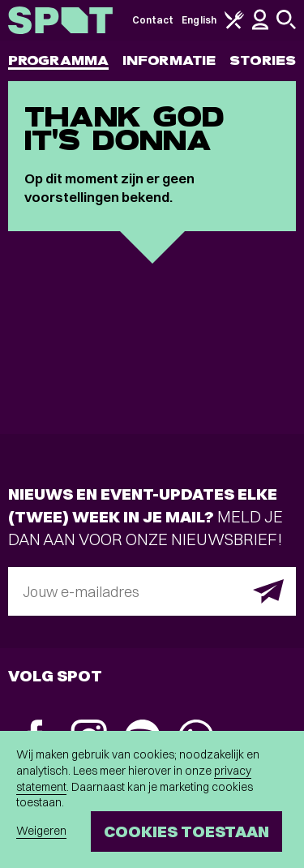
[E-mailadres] (152, 591)
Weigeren (41, 831)
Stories (263, 60)
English (199, 20)
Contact (153, 20)
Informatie (169, 60)
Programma (58, 60)
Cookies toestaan (186, 831)
